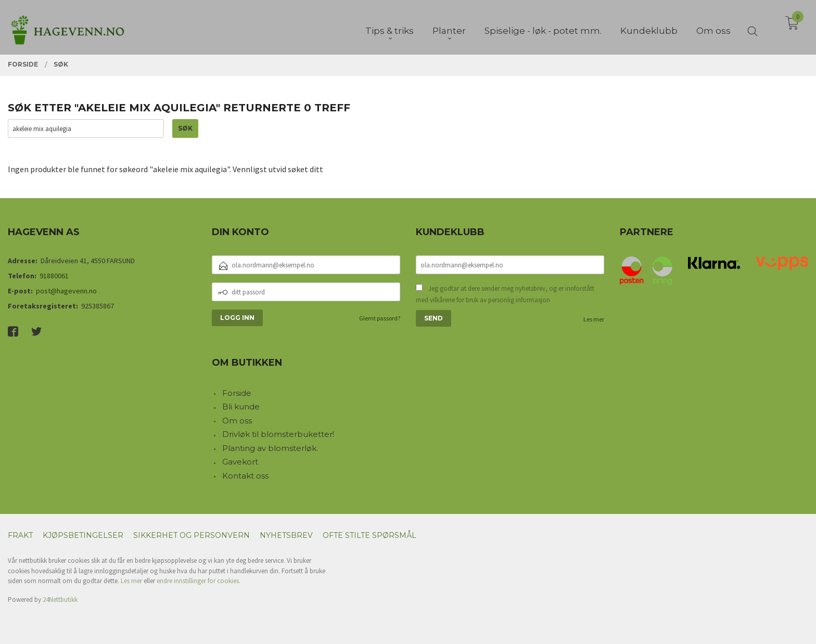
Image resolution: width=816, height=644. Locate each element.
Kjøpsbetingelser (83, 535)
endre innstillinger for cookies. (199, 581)
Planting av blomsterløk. (270, 448)
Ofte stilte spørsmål (369, 535)
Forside (237, 393)
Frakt (20, 535)
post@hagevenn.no (66, 291)
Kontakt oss (245, 476)
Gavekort (240, 462)
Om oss (237, 421)
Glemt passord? (380, 318)
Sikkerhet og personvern (192, 535)
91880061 (54, 276)
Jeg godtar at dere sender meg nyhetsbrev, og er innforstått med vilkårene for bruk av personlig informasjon (505, 294)
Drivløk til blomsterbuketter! (278, 434)
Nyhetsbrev (286, 535)
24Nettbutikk (60, 600)
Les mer (594, 319)
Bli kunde (241, 407)
